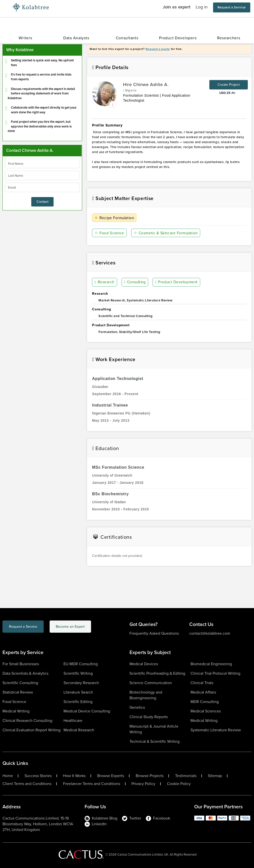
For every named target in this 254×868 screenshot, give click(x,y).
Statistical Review (18, 692)
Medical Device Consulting (87, 711)
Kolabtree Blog (101, 818)
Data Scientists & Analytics (25, 673)
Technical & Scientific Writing (155, 741)
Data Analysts (76, 38)
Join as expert (177, 7)
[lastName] (42, 175)
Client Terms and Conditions (27, 784)
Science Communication (151, 683)
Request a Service (232, 7)
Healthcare (73, 721)
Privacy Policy (143, 784)
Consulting (135, 282)
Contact (42, 202)
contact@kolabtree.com (210, 633)
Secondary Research (81, 683)
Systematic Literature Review (216, 730)
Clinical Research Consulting (27, 721)
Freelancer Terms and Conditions (92, 784)
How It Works (74, 776)
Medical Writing (16, 711)
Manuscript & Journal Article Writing (154, 729)
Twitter (132, 818)
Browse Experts (111, 776)
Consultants (127, 38)
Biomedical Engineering (211, 664)
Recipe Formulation (115, 218)
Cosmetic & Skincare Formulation (167, 233)
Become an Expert (90, 627)
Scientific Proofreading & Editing (157, 673)
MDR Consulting (205, 702)
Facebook (158, 818)
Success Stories (38, 776)
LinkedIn (96, 824)
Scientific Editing (78, 702)
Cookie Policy (179, 784)
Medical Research (79, 730)
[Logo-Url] (31, 7)
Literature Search (78, 692)
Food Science (110, 233)
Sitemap (215, 776)
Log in (202, 7)
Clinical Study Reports (149, 717)
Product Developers (178, 38)
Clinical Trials (202, 683)
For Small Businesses (21, 664)
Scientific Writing (78, 673)
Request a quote (158, 49)
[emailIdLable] (42, 187)
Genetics (137, 707)
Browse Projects (150, 776)
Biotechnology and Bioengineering (146, 695)
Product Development (177, 282)
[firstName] (42, 164)
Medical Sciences (206, 711)
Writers (25, 38)
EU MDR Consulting (81, 664)
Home (8, 776)
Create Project (229, 85)
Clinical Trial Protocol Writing (215, 673)
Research (105, 282)
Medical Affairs (203, 692)
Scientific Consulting (20, 683)
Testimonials (186, 776)
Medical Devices (144, 664)
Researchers (229, 38)
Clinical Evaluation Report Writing (32, 730)
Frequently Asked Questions (154, 633)
